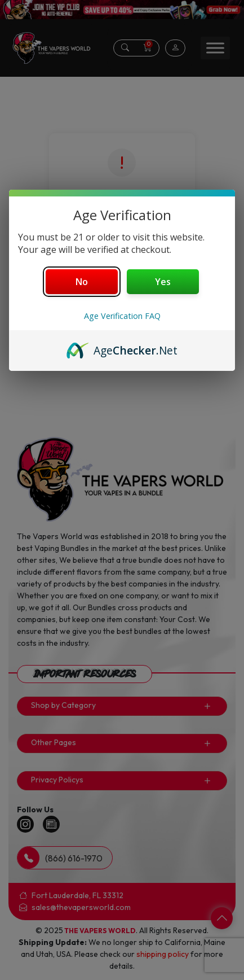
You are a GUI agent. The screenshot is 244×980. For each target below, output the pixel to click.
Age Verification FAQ (122, 316)
